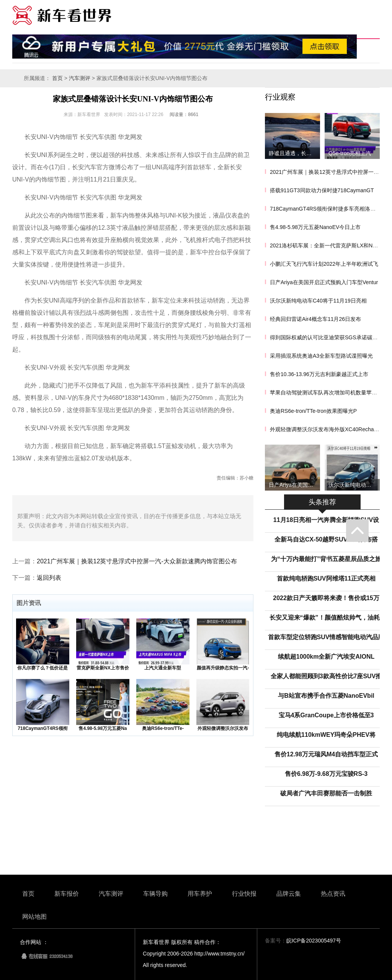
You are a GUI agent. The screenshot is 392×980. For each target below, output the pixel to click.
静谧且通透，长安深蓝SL (294, 153)
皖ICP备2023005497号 (314, 941)
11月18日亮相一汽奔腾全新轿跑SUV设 (326, 520)
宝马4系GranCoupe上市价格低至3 (326, 715)
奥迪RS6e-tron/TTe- (163, 728)
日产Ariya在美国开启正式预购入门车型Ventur (324, 282)
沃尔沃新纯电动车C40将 (354, 485)
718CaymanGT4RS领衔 (43, 728)
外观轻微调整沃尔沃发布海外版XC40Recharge (326, 429)
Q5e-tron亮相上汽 (350, 153)
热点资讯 (333, 894)
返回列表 (49, 578)
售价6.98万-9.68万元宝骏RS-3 (326, 774)
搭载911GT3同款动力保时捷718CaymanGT (322, 190)
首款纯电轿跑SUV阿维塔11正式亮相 (326, 578)
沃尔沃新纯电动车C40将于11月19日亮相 (318, 301)
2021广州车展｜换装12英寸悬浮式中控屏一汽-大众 (331, 172)
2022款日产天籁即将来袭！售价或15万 (326, 598)
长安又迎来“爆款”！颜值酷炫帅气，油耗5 (326, 618)
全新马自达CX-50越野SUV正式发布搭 (326, 539)
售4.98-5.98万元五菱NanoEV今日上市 (315, 227)
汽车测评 (80, 78)
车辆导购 (155, 894)
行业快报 (244, 894)
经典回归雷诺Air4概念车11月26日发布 (315, 319)
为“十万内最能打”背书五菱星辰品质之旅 (326, 559)
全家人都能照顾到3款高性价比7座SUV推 (326, 676)
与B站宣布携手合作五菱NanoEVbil (326, 696)
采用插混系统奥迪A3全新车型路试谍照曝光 (321, 356)
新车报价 (67, 894)
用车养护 (200, 894)
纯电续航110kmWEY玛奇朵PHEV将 (326, 735)
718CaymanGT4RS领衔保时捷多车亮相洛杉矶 (325, 209)
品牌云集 (289, 894)
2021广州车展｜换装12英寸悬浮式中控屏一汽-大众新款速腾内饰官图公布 (137, 561)
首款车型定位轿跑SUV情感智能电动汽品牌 (326, 637)
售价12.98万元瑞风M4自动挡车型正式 (326, 754)
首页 (57, 78)
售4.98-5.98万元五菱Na (103, 728)
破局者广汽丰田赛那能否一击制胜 (326, 793)
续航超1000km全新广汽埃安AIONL (326, 657)
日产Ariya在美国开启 (294, 485)
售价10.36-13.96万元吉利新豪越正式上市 (319, 374)
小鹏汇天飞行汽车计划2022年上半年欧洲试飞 (324, 264)
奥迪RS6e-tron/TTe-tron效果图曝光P (313, 411)
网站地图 (34, 917)
